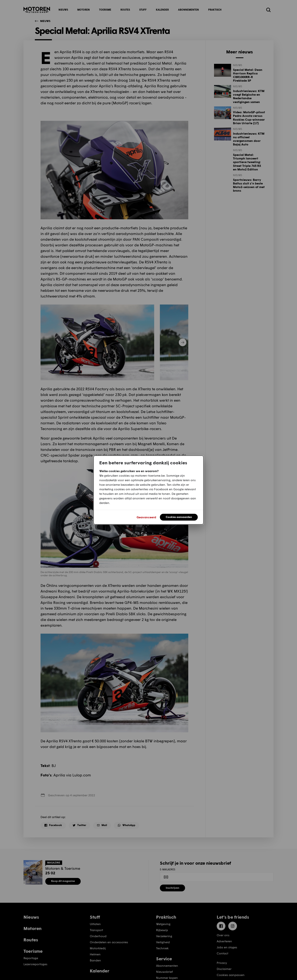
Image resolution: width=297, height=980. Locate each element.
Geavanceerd (146, 517)
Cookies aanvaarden (179, 517)
